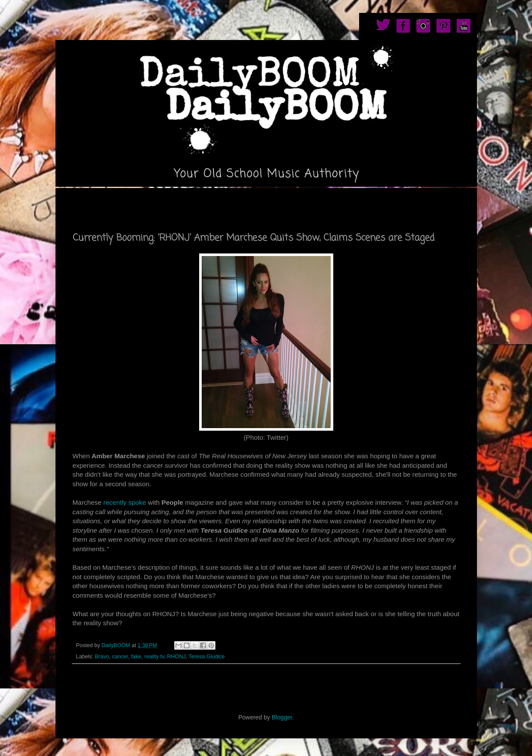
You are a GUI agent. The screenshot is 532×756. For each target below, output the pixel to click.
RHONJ (176, 657)
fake (136, 657)
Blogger (282, 717)
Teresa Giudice (207, 657)
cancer (120, 657)
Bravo (102, 657)
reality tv (154, 657)
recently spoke (125, 502)
